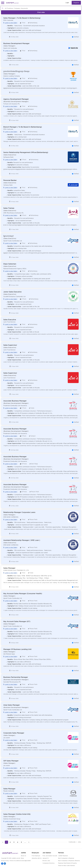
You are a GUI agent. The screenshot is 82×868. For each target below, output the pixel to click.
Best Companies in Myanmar (66, 858)
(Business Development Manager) (16, 101)
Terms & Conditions (15, 861)
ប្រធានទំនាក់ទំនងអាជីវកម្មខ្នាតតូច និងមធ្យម (16, 71)
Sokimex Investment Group (12, 819)
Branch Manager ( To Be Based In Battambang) (23, 127)
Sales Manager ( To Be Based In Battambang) (22, 18)
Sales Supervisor (10, 345)
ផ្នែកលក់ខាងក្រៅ (8, 236)
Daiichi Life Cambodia (10, 48)
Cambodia (72, 842)
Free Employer (36, 856)
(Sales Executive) (10, 155)
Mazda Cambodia (9, 791)
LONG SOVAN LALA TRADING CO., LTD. (16, 570)
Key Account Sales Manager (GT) (17, 621)
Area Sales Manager (12, 705)
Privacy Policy (5, 861)
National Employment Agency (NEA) (15, 269)
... (25, 842)
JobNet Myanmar (63, 856)
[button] (3, 3)
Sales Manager (9, 568)
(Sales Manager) (9, 46)
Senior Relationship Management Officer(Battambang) (26, 152)
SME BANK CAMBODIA (11, 517)
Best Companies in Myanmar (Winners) (69, 861)
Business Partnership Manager (16, 677)
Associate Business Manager (15, 401)
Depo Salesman (10, 264)
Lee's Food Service (9, 322)
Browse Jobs (46, 861)
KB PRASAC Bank (9, 654)
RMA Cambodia (8, 20)
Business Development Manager (16, 43)
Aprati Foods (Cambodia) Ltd (13, 241)
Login (67, 3)
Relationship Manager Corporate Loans (19, 512)
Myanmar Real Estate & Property (67, 863)
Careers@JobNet (26, 861)
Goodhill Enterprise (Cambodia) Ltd (14, 297)
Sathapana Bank (8, 157)
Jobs (79, 842)
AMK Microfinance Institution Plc (13, 213)
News (22, 858)
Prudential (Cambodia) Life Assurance (15, 406)
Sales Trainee (9, 208)
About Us (23, 856)
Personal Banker (10, 180)
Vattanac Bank (8, 185)
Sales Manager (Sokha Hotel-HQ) (17, 814)
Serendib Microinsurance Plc (12, 682)
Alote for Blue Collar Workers (67, 866)
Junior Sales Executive (12, 292)
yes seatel (7, 738)
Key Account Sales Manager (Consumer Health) (23, 594)
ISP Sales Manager (11, 761)
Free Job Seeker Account (50, 856)
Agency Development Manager (16, 99)
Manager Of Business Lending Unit (17, 649)
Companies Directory (49, 863)
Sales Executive (10, 320)
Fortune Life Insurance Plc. (12, 104)
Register (76, 3)
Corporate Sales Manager (14, 733)
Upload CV (46, 858)
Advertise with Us (37, 858)
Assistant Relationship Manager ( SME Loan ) (22, 540)
